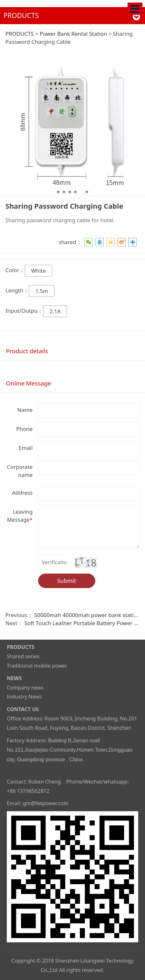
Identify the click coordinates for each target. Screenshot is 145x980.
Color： (15, 270)
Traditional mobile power (37, 666)
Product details (27, 351)
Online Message (29, 383)
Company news (25, 688)
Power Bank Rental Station (73, 34)
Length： (17, 290)
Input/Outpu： (24, 311)
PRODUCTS (20, 34)
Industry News (24, 697)
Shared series (23, 656)
